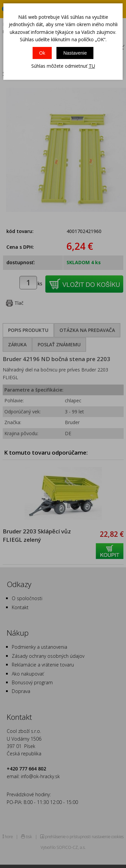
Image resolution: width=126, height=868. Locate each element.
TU (92, 66)
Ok (42, 53)
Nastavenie (75, 53)
